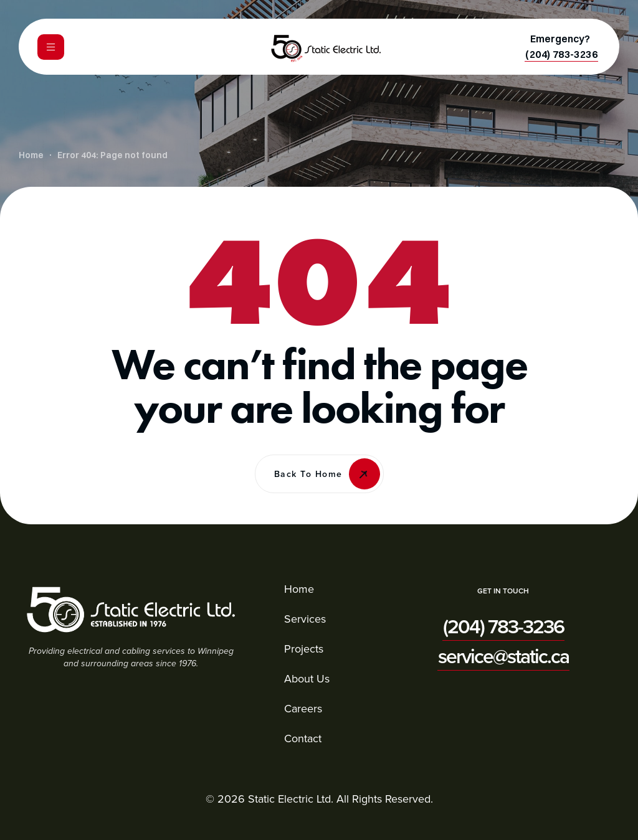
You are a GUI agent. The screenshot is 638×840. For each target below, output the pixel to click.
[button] (561, 54)
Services (305, 619)
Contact (303, 738)
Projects (304, 649)
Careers (303, 708)
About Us (307, 678)
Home (299, 589)
